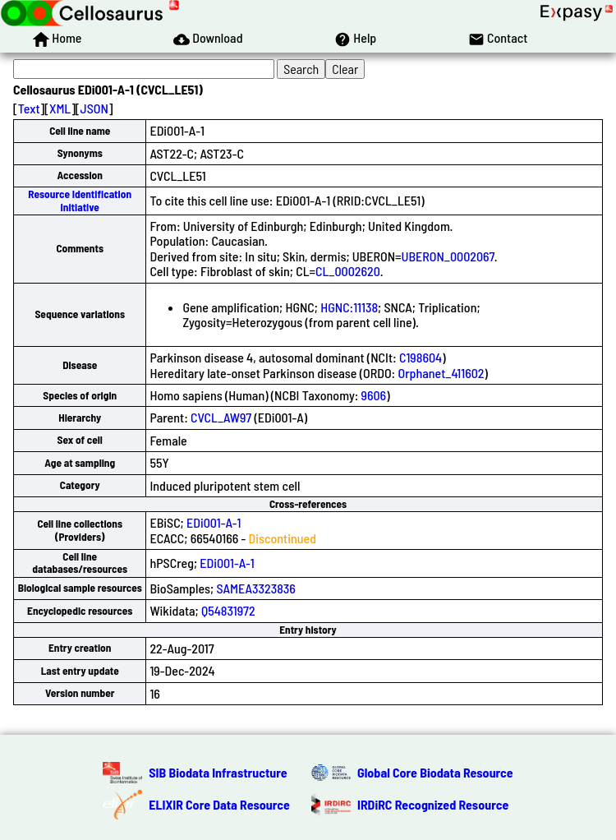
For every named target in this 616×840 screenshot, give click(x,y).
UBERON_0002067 (448, 256)
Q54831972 (228, 610)
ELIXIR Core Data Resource (219, 804)
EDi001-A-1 (214, 522)
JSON (94, 108)
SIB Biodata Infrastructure (218, 772)
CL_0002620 (348, 271)
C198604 (421, 357)
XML (60, 108)
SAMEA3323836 (256, 588)
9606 (374, 395)
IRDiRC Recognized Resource (433, 804)
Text (29, 108)
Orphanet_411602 (441, 373)
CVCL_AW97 (221, 417)
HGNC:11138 (349, 307)
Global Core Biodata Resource (435, 772)
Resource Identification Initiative (80, 200)
